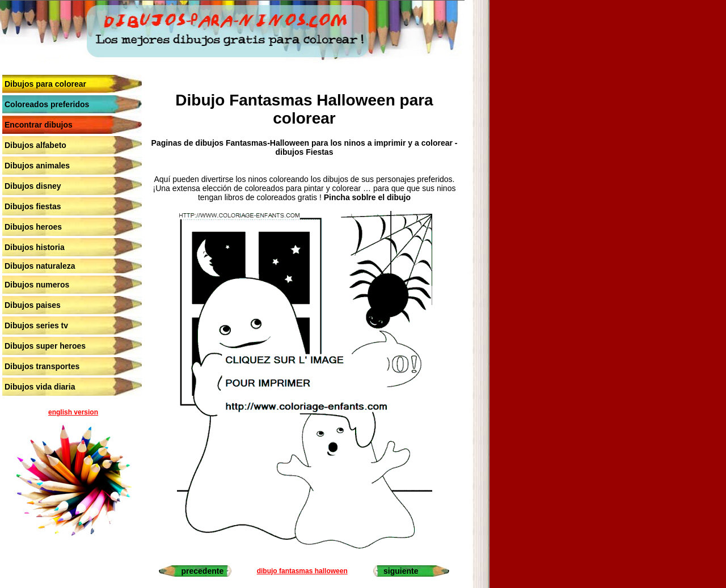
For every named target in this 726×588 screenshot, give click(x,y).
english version (73, 412)
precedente (202, 571)
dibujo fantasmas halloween (302, 571)
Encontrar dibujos (39, 125)
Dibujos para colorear (45, 84)
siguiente (401, 571)
